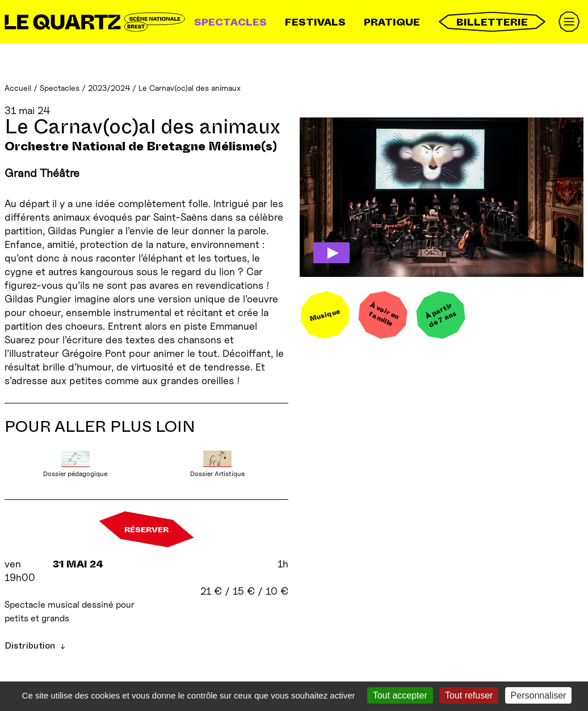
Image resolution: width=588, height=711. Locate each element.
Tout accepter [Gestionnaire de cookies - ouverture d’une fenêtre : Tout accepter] (400, 695)
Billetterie (492, 22)
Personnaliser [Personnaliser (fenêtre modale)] (539, 695)
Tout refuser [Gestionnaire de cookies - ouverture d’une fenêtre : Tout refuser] (469, 695)
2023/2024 (109, 88)
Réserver (146, 529)
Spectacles (230, 22)
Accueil (18, 88)
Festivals (315, 22)
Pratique (392, 22)
